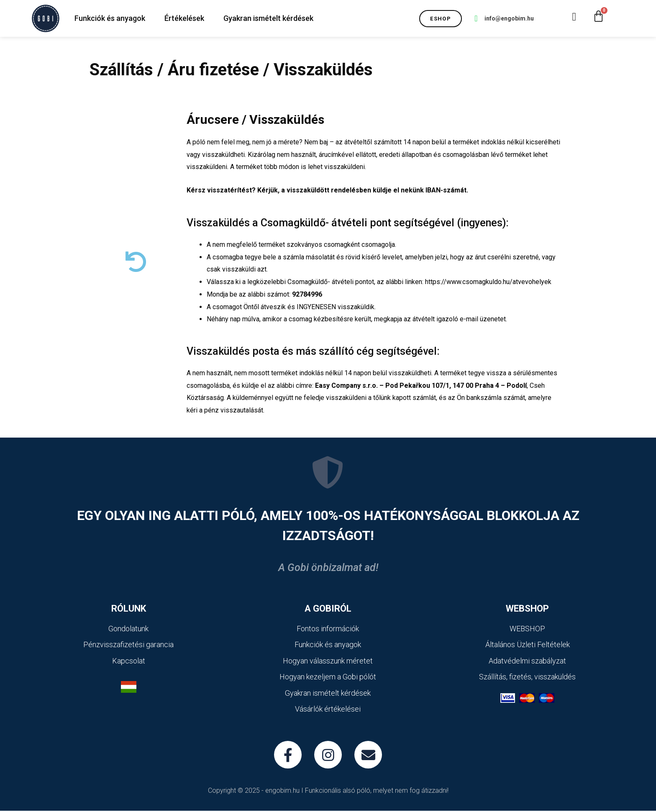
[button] (441, 19)
